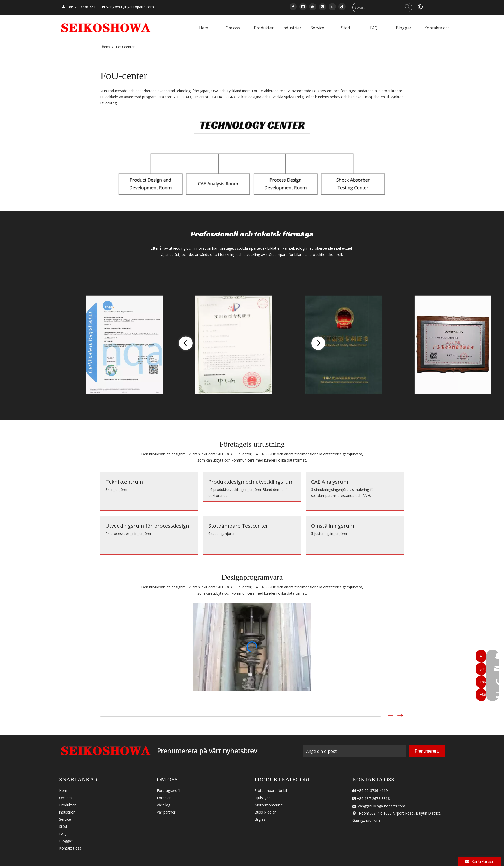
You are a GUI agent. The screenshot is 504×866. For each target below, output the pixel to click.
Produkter (67, 805)
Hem (63, 790)
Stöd (63, 827)
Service (65, 819)
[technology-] (252, 154)
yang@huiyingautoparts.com (130, 7)
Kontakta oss (70, 848)
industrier (67, 812)
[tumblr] (332, 7)
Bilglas (260, 819)
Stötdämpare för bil (271, 790)
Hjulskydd (263, 798)
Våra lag (164, 805)
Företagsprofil (169, 790)
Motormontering (268, 805)
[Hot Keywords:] (407, 7)
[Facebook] (293, 7)
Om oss (66, 798)
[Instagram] (322, 7)
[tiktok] (342, 7)
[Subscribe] (427, 751)
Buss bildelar (265, 812)
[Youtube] (313, 7)
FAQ (63, 834)
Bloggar (66, 841)
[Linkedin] (303, 7)
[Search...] (378, 7)
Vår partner (166, 812)
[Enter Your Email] (355, 751)
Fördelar (164, 798)
